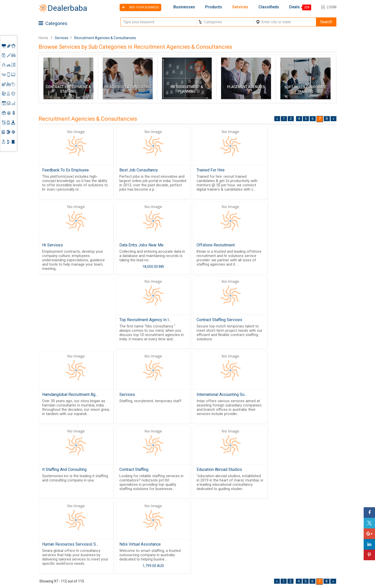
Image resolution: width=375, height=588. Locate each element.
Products (214, 7)
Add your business (139, 7)
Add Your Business (300, 543)
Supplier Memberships (303, 531)
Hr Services (278, 170)
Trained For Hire (206, 170)
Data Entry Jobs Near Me (64, 246)
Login (332, 7)
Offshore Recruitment (136, 246)
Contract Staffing (57, 397)
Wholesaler (215, 520)
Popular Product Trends (225, 526)
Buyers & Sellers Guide (179, 523)
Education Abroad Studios (140, 397)
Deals (294, 7)
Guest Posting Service (177, 539)
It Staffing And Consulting (290, 321)
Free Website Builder (126, 536)
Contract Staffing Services (290, 246)
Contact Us (174, 548)
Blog (169, 554)
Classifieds (269, 7)
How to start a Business (304, 549)
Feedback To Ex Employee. (66, 170)
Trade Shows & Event (223, 551)
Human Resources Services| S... (220, 397)
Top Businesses (219, 545)
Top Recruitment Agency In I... (218, 246)
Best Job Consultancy (137, 170)
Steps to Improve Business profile (307, 516)
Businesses (184, 7)
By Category (216, 514)
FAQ (168, 566)
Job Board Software (134, 549)
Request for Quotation (224, 532)
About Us (173, 531)
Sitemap (172, 560)
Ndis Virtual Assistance (288, 397)
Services (240, 7)
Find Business (217, 539)
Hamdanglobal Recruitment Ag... (70, 321)
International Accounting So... (217, 321)
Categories (53, 23)
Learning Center (298, 525)
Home (43, 38)
